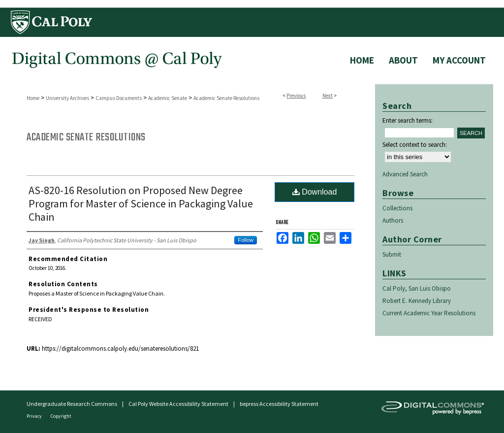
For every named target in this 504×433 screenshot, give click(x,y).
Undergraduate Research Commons (72, 404)
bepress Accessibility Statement (279, 404)
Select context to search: (415, 145)
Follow (246, 240)
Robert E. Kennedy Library (417, 301)
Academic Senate (168, 98)
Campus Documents (119, 98)
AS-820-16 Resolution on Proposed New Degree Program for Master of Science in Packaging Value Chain (141, 203)
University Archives (67, 98)
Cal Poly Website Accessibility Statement (178, 404)
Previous (296, 96)
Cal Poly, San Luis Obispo (417, 288)
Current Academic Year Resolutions (429, 313)
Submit (392, 254)
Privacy (35, 416)
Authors (393, 220)
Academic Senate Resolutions (226, 98)
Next (328, 96)
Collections (397, 208)
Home (33, 98)
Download (315, 192)
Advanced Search (405, 174)
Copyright (61, 416)
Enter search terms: (408, 120)
